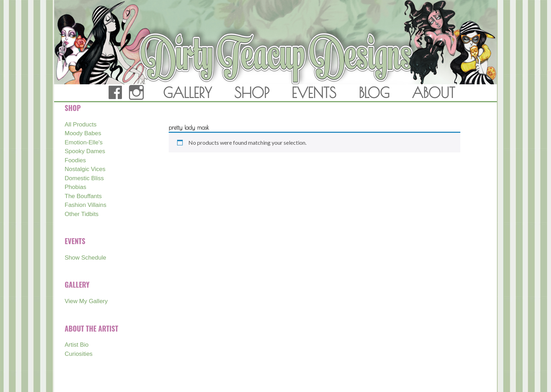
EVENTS (314, 93)
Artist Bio (77, 345)
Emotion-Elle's (84, 142)
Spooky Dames (85, 151)
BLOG (374, 93)
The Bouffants (83, 196)
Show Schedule (85, 258)
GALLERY (187, 93)
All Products (81, 125)
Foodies (75, 160)
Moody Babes (83, 133)
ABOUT (433, 93)
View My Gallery (86, 301)
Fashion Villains (86, 205)
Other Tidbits (82, 214)
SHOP (252, 93)
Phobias (75, 187)
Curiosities (79, 354)
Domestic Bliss (84, 178)
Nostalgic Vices (85, 169)
